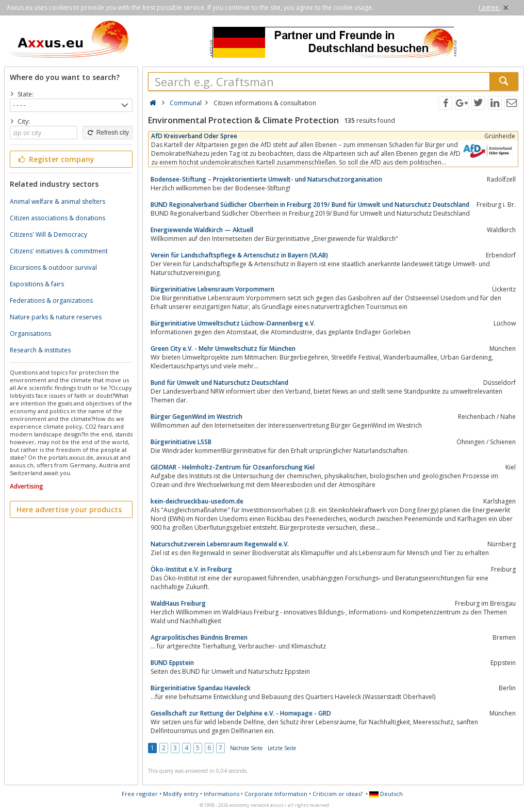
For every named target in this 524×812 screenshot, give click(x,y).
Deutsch (386, 794)
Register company (55, 159)
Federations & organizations (51, 301)
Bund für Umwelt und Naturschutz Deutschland (219, 383)
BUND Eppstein (172, 663)
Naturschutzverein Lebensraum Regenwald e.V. (220, 544)
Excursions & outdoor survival (53, 267)
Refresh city (108, 133)
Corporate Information (276, 794)
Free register (140, 794)
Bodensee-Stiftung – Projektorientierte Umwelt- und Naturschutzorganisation (266, 179)
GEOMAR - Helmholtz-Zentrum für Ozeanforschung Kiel (233, 467)
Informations (222, 794)
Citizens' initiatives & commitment (59, 251)
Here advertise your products (69, 509)
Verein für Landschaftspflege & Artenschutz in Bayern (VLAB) (239, 255)
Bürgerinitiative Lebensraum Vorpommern (212, 289)
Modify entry (181, 794)
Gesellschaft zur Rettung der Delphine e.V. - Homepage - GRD (241, 713)
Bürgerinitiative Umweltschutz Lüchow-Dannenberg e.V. (233, 323)
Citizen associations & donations (58, 218)
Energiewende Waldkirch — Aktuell (202, 230)
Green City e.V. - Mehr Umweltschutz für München (223, 348)
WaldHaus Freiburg (178, 603)
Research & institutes (40, 350)
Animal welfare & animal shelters (58, 201)
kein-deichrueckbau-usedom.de (197, 501)
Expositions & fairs (37, 284)
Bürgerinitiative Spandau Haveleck (201, 688)
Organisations (30, 334)
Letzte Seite (282, 748)
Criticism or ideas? (338, 794)
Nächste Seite (246, 748)
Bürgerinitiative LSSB (181, 442)
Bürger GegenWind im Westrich (196, 417)
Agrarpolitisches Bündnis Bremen (199, 637)
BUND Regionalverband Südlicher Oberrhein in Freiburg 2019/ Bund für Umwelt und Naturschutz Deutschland (310, 205)
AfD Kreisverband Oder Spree (194, 136)
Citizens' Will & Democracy (48, 234)
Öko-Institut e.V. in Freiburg (191, 569)
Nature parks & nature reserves (56, 317)
